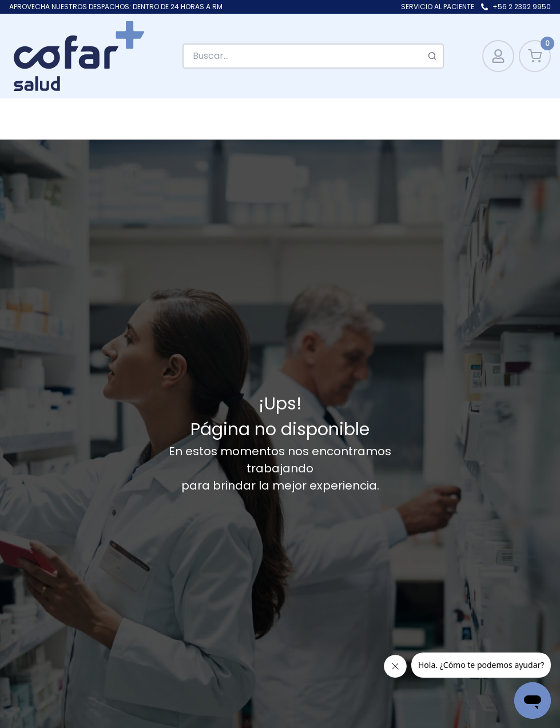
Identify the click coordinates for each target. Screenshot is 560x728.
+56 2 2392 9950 (522, 7)
